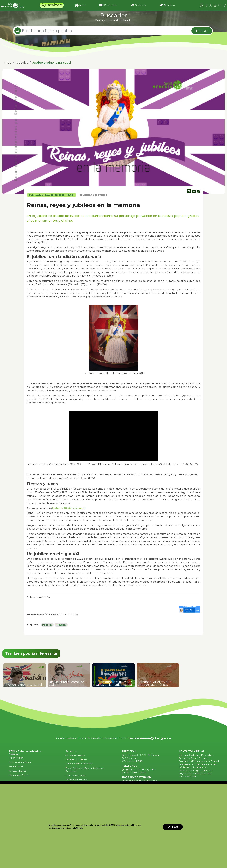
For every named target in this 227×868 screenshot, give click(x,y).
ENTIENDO (173, 827)
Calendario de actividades (79, 764)
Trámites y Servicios (75, 775)
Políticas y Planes (17, 771)
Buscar (202, 31)
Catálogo (54, 5)
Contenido (110, 5)
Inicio (82, 5)
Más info (79, 828)
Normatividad (16, 766)
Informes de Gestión (19, 775)
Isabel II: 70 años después (69, 508)
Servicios (140, 5)
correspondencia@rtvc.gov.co (195, 770)
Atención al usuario (75, 755)
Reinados (61, 625)
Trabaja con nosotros (76, 759)
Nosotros (169, 5)
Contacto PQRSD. (188, 777)
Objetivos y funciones (20, 762)
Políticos (47, 625)
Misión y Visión (16, 758)
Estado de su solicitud (76, 780)
